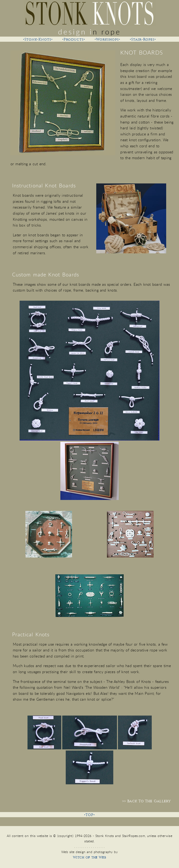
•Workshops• (107, 40)
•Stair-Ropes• (143, 40)
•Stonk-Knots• (38, 40)
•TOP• (89, 815)
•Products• (74, 40)
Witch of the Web (89, 857)
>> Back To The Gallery (146, 801)
